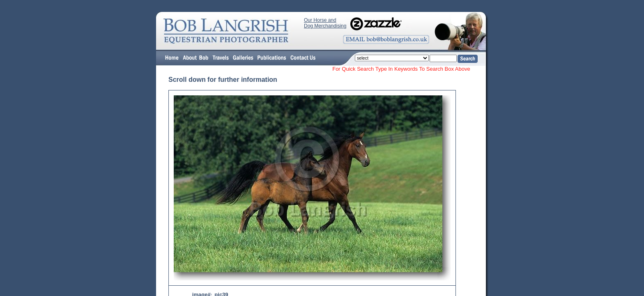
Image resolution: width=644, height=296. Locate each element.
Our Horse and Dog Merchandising (325, 23)
